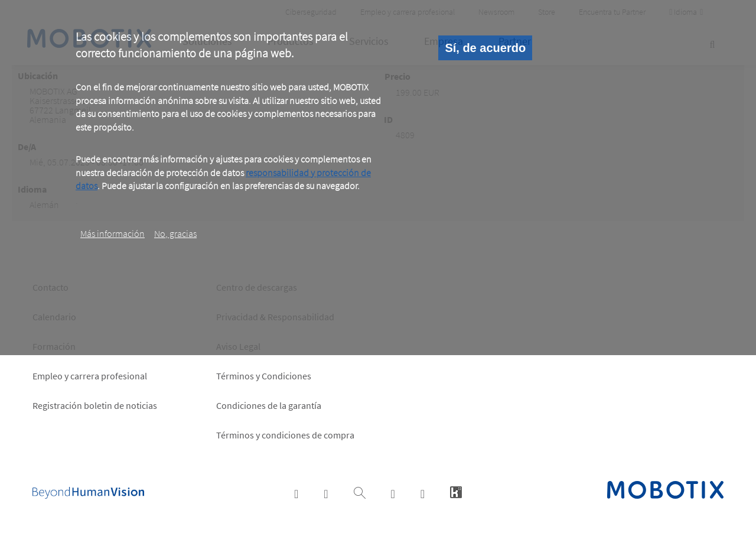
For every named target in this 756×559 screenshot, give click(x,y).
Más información (113, 233)
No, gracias (175, 233)
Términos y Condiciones (264, 376)
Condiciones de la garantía (269, 405)
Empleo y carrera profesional (90, 376)
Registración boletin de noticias (95, 405)
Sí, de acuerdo (485, 48)
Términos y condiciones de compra (285, 435)
